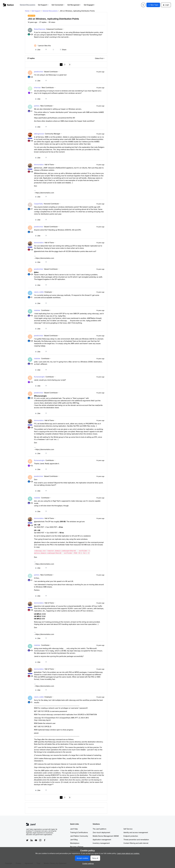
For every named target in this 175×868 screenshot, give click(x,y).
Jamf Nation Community (79, 836)
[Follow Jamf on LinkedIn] (32, 840)
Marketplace (75, 843)
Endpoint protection (131, 836)
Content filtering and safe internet (136, 843)
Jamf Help (74, 829)
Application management (102, 840)
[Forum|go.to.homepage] (8, 5)
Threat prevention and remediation (136, 840)
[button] (153, 5)
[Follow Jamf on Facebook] (45, 840)
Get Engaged (90, 5)
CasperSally (38, 204)
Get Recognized (74, 5)
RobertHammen (40, 29)
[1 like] (42, 46)
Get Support (43, 5)
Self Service (128, 829)
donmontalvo (39, 165)
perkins (37, 106)
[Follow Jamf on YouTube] (36, 840)
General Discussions (28, 5)
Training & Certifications (79, 832)
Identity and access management (136, 832)
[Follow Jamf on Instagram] (40, 840)
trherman (37, 88)
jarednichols (39, 72)
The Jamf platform (100, 829)
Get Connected (58, 5)
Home (27, 11)
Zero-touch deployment (101, 832)
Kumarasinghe (39, 377)
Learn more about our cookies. (128, 853)
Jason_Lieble (39, 292)
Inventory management (101, 843)
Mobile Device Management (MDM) (106, 836)
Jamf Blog (74, 840)
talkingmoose (39, 134)
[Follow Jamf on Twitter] (27, 840)
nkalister (37, 310)
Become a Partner (77, 847)
